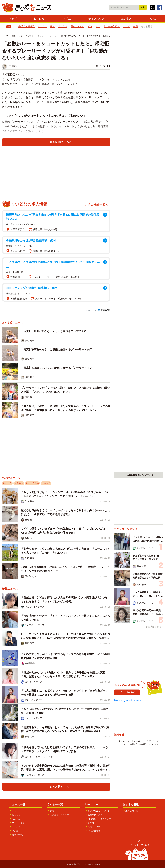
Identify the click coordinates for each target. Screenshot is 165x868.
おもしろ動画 (32, 483)
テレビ (126, 26)
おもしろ (39, 19)
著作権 (91, 823)
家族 (53, 26)
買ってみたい (78, 26)
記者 (52, 811)
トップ (13, 19)
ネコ (98, 26)
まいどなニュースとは (98, 811)
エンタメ (126, 19)
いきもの (46, 483)
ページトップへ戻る (140, 845)
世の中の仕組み (112, 26)
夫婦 (135, 26)
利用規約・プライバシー (99, 819)
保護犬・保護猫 (26, 26)
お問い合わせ (94, 831)
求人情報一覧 (132, 811)
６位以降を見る (153, 627)
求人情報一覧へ (98, 205)
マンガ (152, 19)
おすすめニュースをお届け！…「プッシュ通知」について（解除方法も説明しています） (138, 743)
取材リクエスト (95, 815)
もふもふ (66, 19)
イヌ (90, 26)
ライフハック (96, 19)
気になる (63, 26)
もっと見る (147, 26)
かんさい (42, 26)
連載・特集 (17, 835)
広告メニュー (94, 827)
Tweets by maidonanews (128, 700)
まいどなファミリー (59, 815)
